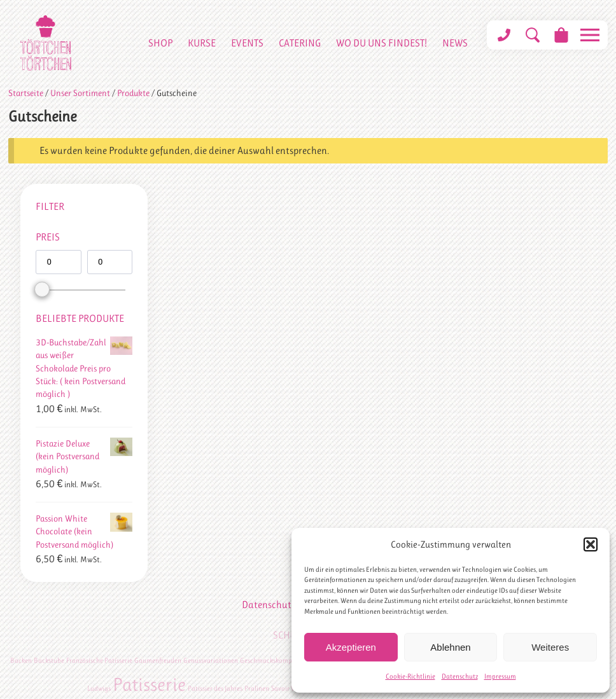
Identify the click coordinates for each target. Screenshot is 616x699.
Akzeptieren (351, 647)
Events (247, 43)
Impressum (500, 676)
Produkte (133, 93)
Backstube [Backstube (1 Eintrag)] (49, 661)
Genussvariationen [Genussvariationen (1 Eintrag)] (211, 661)
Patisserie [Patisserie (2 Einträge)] (149, 684)
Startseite (26, 93)
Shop (160, 43)
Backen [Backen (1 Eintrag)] (21, 661)
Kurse (202, 43)
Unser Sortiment (80, 93)
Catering (300, 43)
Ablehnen (450, 647)
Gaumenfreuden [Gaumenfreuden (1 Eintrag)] (158, 661)
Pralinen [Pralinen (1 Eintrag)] (257, 689)
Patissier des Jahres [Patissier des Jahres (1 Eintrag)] (215, 689)
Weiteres (550, 647)
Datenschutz (460, 676)
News (455, 43)
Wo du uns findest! (381, 43)
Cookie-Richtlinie (410, 676)
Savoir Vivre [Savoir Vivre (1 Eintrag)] (288, 689)
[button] (591, 544)
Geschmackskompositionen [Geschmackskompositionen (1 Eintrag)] (280, 661)
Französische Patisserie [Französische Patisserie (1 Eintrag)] (99, 661)
